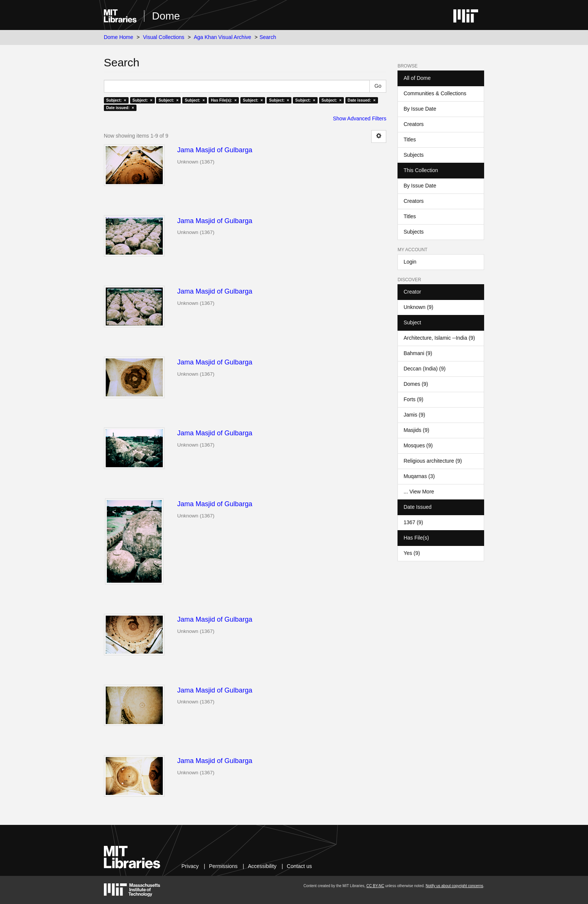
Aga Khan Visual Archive (223, 37)
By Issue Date (420, 109)
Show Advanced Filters (360, 118)
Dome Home (119, 37)
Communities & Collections (435, 93)
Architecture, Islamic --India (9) (439, 338)
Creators (414, 124)
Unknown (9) (418, 307)
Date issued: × (361, 100)
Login (410, 262)
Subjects (414, 155)
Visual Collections (163, 37)
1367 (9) (413, 522)
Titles (410, 139)
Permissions (223, 866)
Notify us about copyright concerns (454, 886)
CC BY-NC (375, 886)
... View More (419, 492)
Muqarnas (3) (419, 476)
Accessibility (262, 866)
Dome (166, 16)
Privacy (190, 866)
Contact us (299, 866)
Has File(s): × (224, 100)
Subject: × (116, 100)
